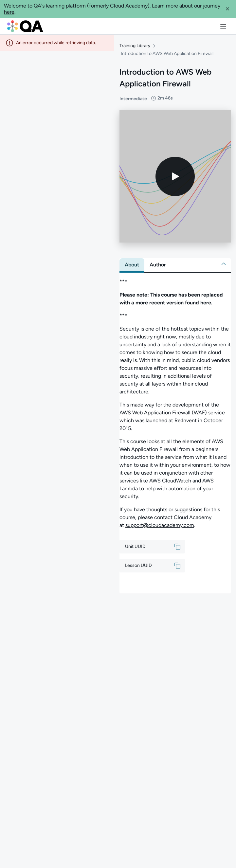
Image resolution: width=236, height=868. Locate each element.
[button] (227, 9)
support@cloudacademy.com (160, 525)
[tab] (132, 265)
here (206, 303)
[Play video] (175, 176)
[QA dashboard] (25, 26)
